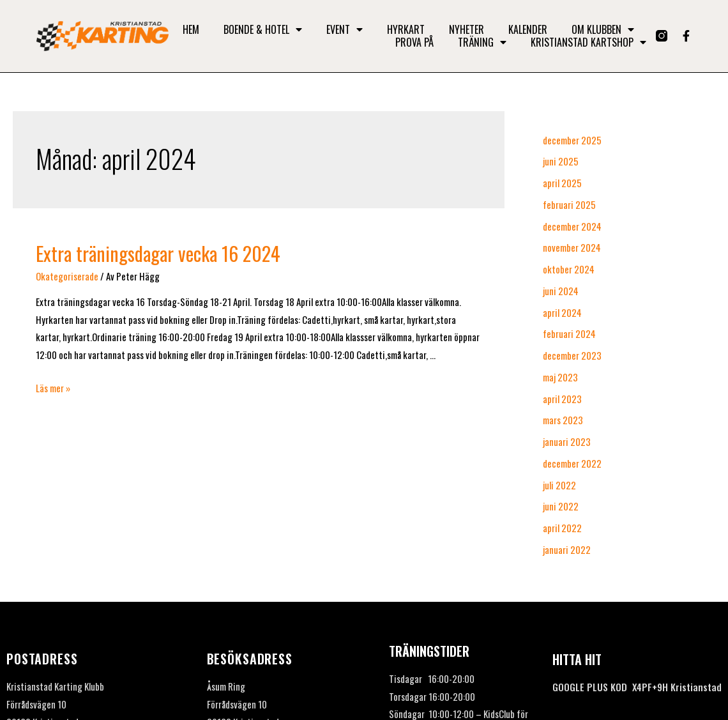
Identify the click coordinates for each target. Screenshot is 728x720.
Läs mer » (53, 388)
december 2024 (572, 226)
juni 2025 (561, 161)
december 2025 (572, 140)
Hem (191, 29)
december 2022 (572, 463)
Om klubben (603, 29)
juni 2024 (561, 291)
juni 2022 (561, 506)
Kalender (528, 29)
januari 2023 (567, 441)
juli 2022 (559, 485)
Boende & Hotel (263, 29)
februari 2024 (569, 333)
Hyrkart (406, 29)
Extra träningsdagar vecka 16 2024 (158, 253)
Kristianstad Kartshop (588, 42)
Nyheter (466, 29)
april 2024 (562, 312)
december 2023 (572, 355)
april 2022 (562, 528)
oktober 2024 (569, 269)
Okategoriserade (67, 276)
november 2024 (572, 247)
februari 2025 (569, 204)
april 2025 (562, 183)
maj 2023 (560, 377)
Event (345, 29)
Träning (482, 42)
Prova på (414, 42)
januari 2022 (567, 549)
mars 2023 (563, 420)
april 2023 (562, 399)
